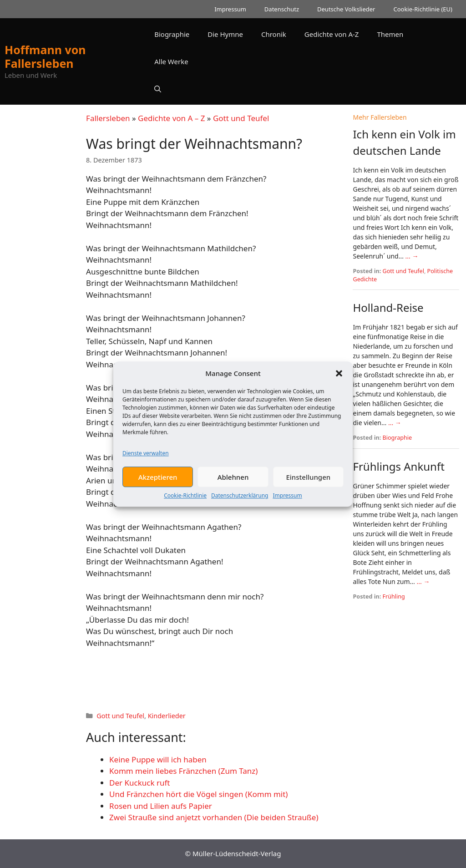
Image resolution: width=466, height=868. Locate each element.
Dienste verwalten (146, 457)
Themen (390, 34)
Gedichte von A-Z (332, 34)
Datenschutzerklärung (240, 500)
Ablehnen (233, 481)
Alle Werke (171, 61)
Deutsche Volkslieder (346, 9)
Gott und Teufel (241, 118)
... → (412, 256)
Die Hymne (225, 34)
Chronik (274, 34)
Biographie (172, 34)
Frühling (394, 596)
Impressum (287, 500)
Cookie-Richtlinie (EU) (423, 9)
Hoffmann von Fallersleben (45, 56)
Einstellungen (308, 481)
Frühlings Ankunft (398, 466)
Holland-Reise (388, 307)
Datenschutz (282, 9)
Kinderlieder (167, 716)
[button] (339, 377)
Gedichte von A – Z (171, 118)
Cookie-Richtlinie (185, 500)
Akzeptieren (158, 481)
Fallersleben (108, 118)
